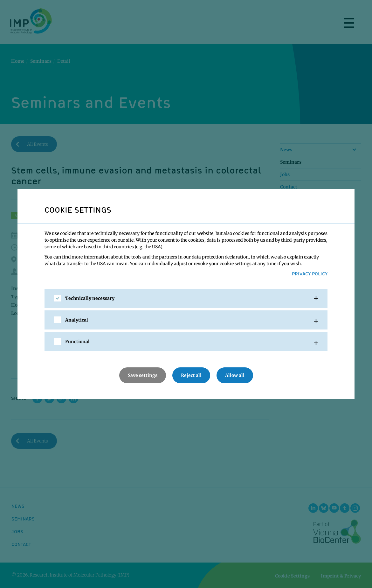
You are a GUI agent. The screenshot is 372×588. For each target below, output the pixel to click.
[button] (186, 298)
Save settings (143, 375)
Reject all (191, 375)
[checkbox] (57, 298)
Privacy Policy (310, 273)
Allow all (235, 375)
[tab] (186, 298)
